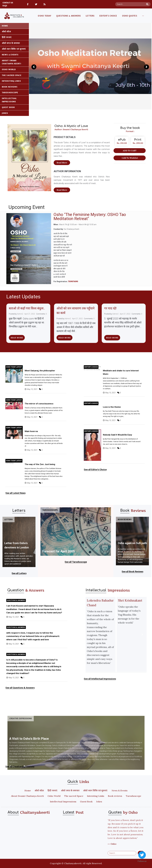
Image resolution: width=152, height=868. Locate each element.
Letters (9, 520)
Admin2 (20, 314)
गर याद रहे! (111, 308)
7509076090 (73, 281)
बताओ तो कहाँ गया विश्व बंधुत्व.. (27, 308)
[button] (62, 163)
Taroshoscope (50, 510)
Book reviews (125, 520)
